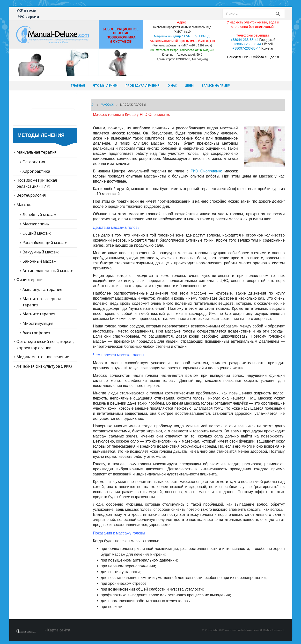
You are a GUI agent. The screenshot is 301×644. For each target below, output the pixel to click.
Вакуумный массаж (40, 252)
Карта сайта (59, 630)
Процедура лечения (143, 85)
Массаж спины (36, 224)
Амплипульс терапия (42, 289)
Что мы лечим (105, 85)
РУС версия (28, 17)
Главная (78, 85)
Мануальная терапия (37, 152)
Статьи (44, 118)
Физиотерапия (30, 280)
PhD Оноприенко (206, 171)
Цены (189, 85)
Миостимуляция (38, 323)
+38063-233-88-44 (247, 44)
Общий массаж (37, 233)
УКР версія (26, 10)
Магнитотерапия (39, 314)
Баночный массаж (39, 261)
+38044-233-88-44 (244, 40)
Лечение (47, 102)
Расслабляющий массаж (45, 243)
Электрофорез (36, 333)
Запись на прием (216, 85)
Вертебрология (31, 195)
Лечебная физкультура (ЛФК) (44, 366)
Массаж (24, 205)
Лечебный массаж (39, 215)
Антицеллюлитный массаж (48, 271)
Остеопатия (34, 162)
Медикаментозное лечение (43, 357)
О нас (172, 85)
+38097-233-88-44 (247, 48)
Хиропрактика (36, 171)
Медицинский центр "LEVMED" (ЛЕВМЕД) (182, 36)
